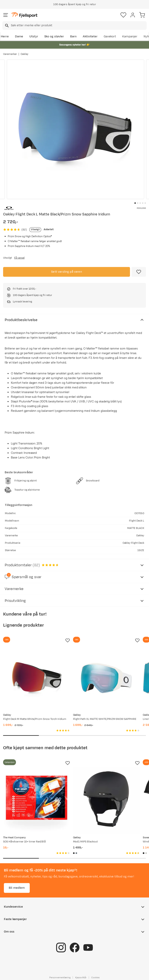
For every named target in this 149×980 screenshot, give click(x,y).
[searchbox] (78, 25)
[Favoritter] (123, 15)
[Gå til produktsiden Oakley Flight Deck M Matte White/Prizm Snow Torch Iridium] (37, 678)
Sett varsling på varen (67, 272)
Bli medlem (17, 888)
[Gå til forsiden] (24, 15)
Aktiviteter (90, 36)
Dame (19, 36)
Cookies (95, 977)
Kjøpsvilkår (81, 977)
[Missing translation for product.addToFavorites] (139, 272)
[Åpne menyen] (6, 15)
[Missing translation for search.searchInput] (7, 26)
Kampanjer (130, 36)
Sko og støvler (54, 36)
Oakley (25, 54)
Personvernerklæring (60, 977)
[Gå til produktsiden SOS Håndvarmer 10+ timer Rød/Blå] (37, 801)
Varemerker (10, 54)
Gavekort (110, 36)
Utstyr (34, 36)
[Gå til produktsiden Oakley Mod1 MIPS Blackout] (106, 801)
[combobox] (74, 25)
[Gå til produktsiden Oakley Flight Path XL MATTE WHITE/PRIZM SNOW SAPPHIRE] (106, 678)
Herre (5, 36)
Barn (73, 36)
